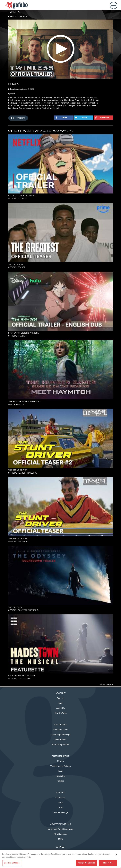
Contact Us (60, 798)
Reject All (108, 863)
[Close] (116, 854)
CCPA (61, 807)
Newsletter (60, 776)
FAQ (60, 803)
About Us (61, 708)
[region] (60, 859)
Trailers (60, 781)
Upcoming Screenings (60, 735)
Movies (60, 761)
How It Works (60, 713)
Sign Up (61, 698)
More (61, 839)
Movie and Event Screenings (60, 829)
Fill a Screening (60, 834)
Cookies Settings (60, 812)
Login (60, 703)
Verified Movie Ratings (60, 766)
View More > (106, 684)
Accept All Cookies (86, 863)
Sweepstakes (60, 740)
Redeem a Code (61, 730)
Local (60, 771)
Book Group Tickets (60, 744)
